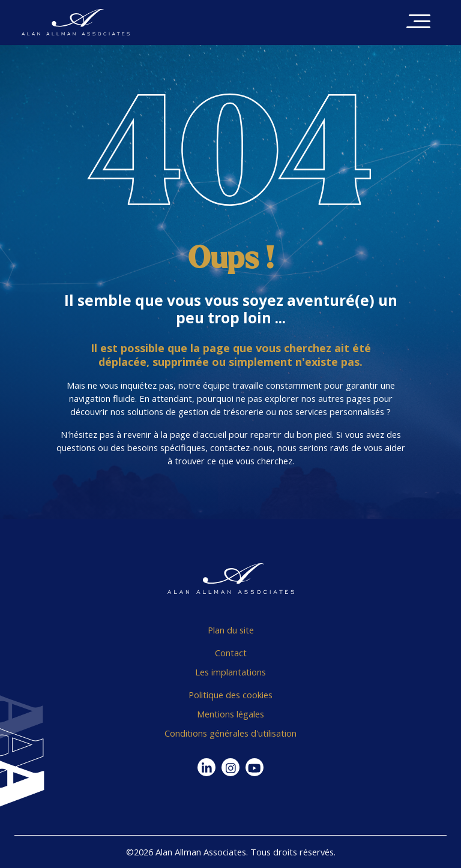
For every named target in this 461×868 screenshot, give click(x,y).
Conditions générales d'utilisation (230, 733)
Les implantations (230, 672)
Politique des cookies (230, 695)
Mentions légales (230, 714)
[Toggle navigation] (418, 22)
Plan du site (231, 630)
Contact (231, 653)
